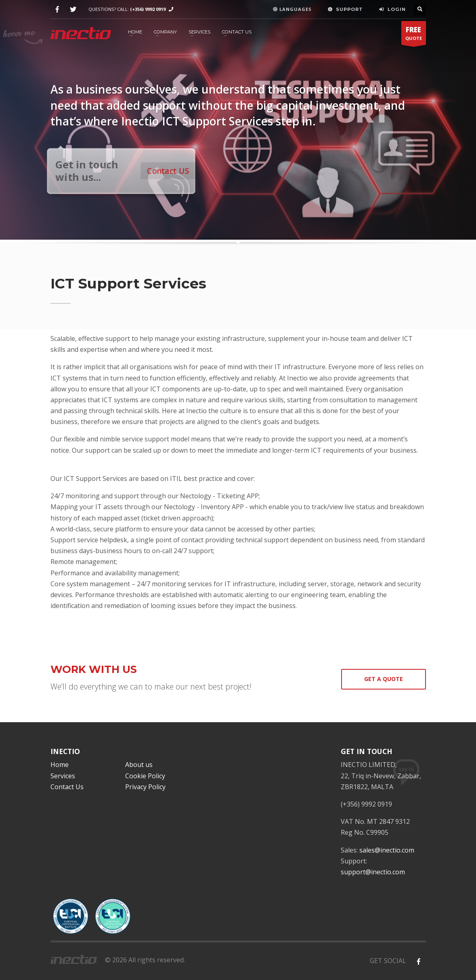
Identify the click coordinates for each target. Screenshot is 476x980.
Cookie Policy (145, 776)
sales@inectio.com (387, 850)
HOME (135, 32)
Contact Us (237, 32)
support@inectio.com (373, 872)
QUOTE (414, 35)
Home (60, 765)
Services (199, 32)
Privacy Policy (145, 787)
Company (165, 32)
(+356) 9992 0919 (148, 9)
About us (139, 765)
